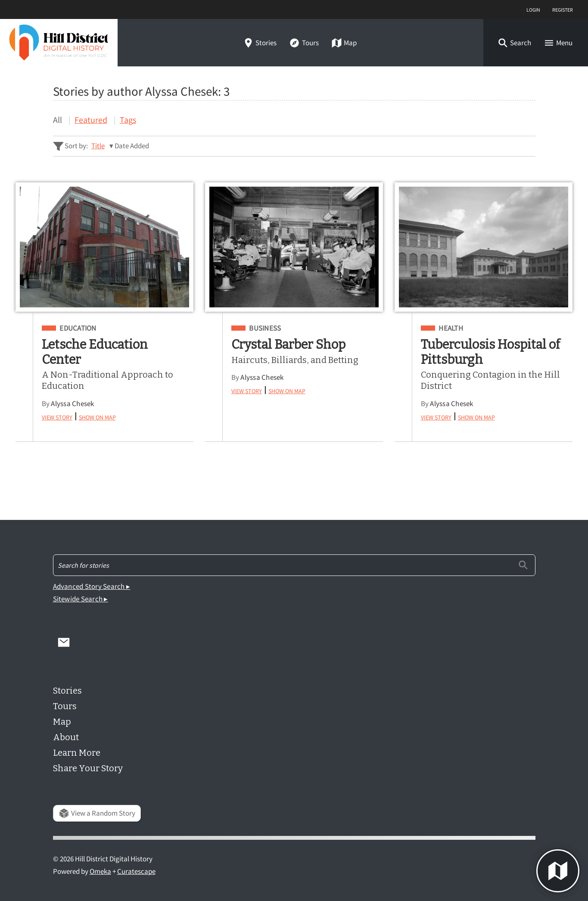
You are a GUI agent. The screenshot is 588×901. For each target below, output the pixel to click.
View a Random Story (97, 813)
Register (563, 9)
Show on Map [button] (97, 416)
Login (533, 9)
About (66, 737)
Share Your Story (88, 768)
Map (344, 43)
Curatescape (136, 871)
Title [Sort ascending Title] (98, 146)
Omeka (100, 871)
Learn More (77, 753)
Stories (260, 43)
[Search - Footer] (294, 565)
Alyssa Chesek (72, 404)
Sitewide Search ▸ (81, 599)
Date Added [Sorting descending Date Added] (132, 146)
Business (265, 328)
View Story (57, 416)
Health (451, 328)
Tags (128, 120)
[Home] (59, 43)
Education (78, 328)
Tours (304, 43)
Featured (91, 120)
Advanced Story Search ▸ (92, 587)
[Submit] (523, 565)
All (58, 120)
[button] (514, 43)
